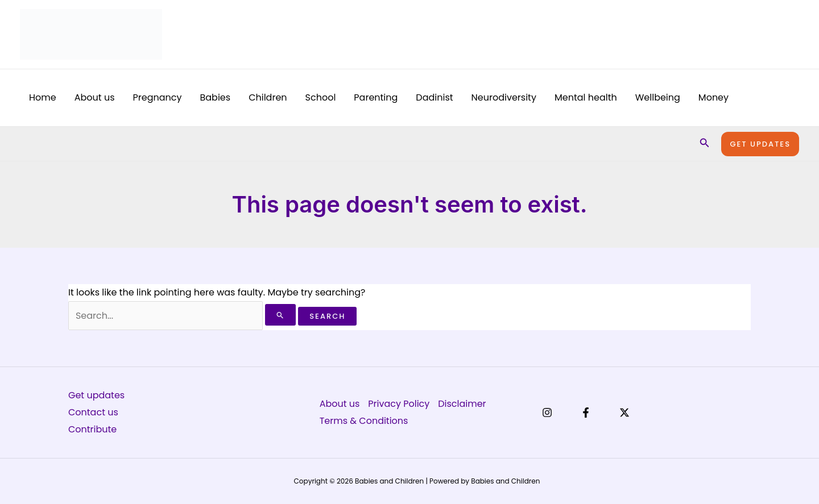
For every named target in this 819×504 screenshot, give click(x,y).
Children (268, 97)
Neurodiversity (504, 97)
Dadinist (434, 97)
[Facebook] (586, 413)
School (321, 97)
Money (713, 97)
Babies (215, 97)
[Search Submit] (280, 315)
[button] (705, 144)
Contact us (93, 412)
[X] (624, 413)
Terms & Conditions (364, 421)
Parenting (376, 97)
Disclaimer (462, 404)
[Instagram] (547, 413)
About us (95, 97)
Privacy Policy (399, 404)
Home (43, 97)
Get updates (96, 395)
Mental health (586, 97)
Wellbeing (658, 97)
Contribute (92, 429)
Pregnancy (158, 97)
